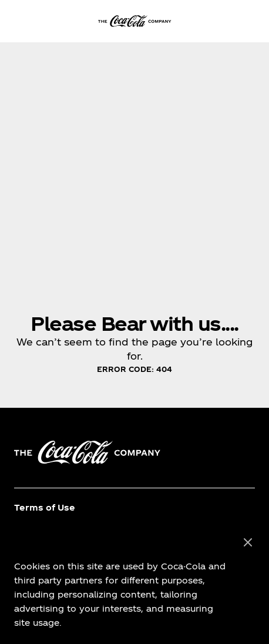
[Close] (248, 543)
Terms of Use (45, 507)
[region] (134, 583)
